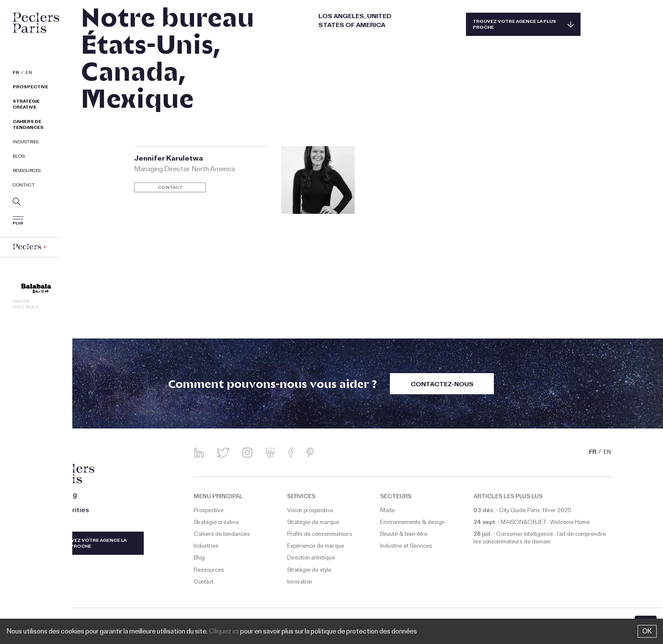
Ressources (27, 171)
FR (16, 74)
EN (29, 74)
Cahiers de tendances (28, 125)
